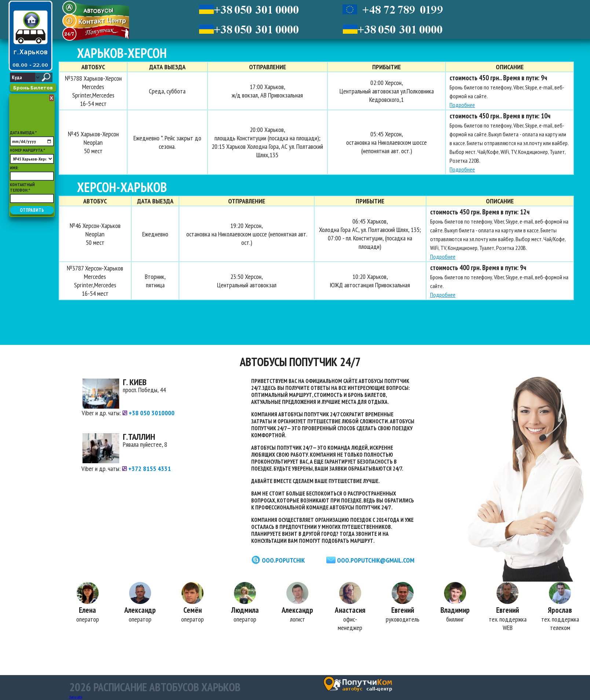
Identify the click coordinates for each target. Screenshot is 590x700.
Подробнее (461, 105)
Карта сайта (76, 697)
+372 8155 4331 (146, 469)
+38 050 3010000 (149, 413)
